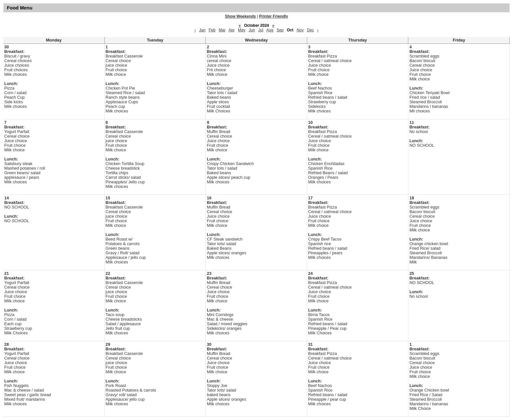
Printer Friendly (274, 16)
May (242, 30)
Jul (261, 30)
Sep (280, 30)
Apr (232, 30)
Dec (310, 30)
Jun (252, 30)
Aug (270, 30)
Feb (212, 30)
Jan (202, 30)
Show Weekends (240, 16)
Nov (300, 30)
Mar (222, 30)
